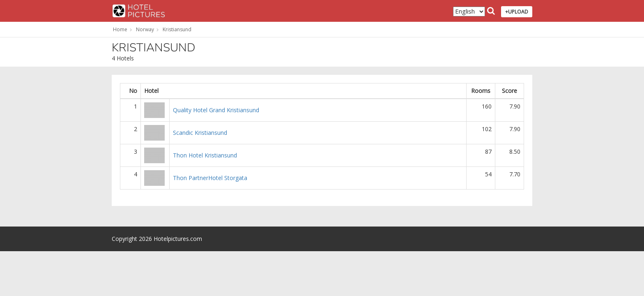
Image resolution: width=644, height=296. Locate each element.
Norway (145, 29)
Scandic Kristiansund (200, 133)
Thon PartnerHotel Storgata (210, 178)
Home (120, 29)
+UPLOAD (517, 12)
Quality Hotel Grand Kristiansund (216, 110)
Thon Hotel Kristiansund (205, 155)
